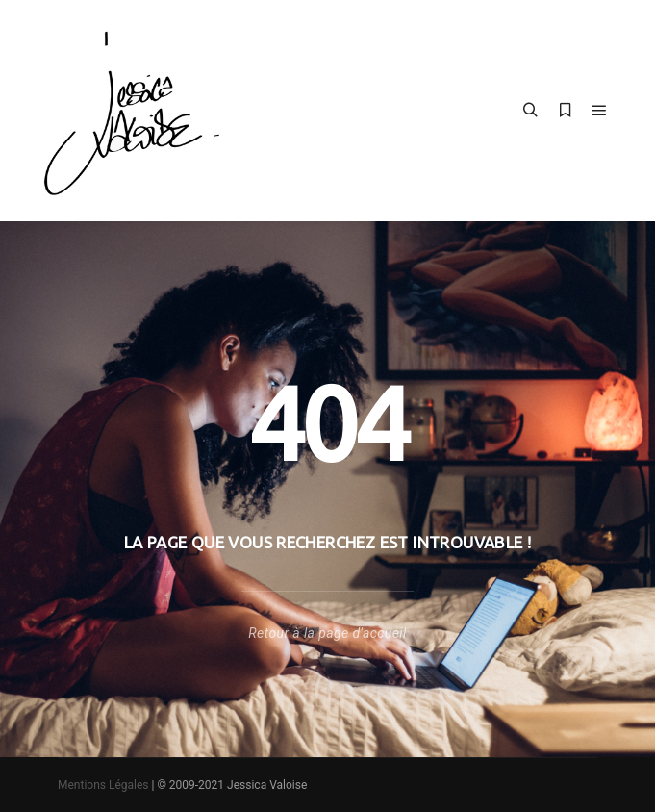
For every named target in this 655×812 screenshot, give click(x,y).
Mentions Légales (103, 785)
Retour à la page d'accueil (327, 633)
